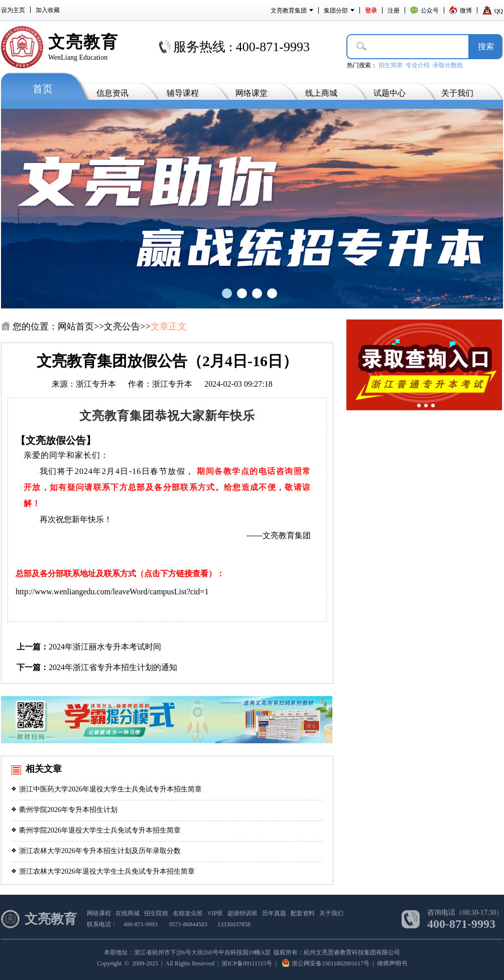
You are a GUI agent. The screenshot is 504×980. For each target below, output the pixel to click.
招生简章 (391, 65)
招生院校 (156, 913)
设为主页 (13, 10)
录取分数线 (448, 65)
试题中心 (390, 93)
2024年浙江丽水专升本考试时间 (105, 647)
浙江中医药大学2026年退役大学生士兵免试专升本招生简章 (107, 789)
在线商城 (128, 913)
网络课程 (99, 913)
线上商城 (321, 93)
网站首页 (76, 326)
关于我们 (457, 93)
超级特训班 (242, 913)
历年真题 (274, 913)
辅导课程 (183, 93)
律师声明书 (392, 963)
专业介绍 (418, 65)
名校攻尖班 (188, 913)
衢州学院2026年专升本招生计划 (65, 810)
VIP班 (215, 913)
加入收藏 (48, 10)
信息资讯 (112, 93)
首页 (43, 89)
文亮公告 (122, 326)
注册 (394, 11)
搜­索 (486, 46)
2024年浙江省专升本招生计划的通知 (113, 667)
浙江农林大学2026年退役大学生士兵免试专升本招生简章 (103, 871)
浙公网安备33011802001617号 (326, 963)
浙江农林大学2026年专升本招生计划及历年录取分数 (96, 851)
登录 (371, 11)
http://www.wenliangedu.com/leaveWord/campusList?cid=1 (112, 592)
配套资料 (303, 913)
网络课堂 (251, 93)
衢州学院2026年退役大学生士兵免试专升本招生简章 (96, 830)
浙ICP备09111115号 (247, 963)
